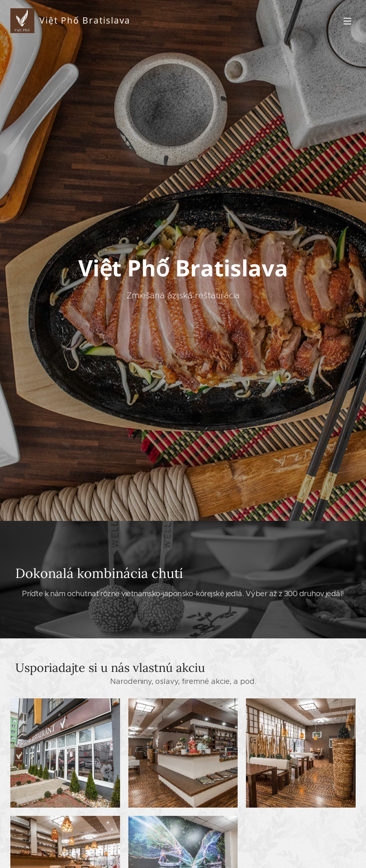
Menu (347, 21)
